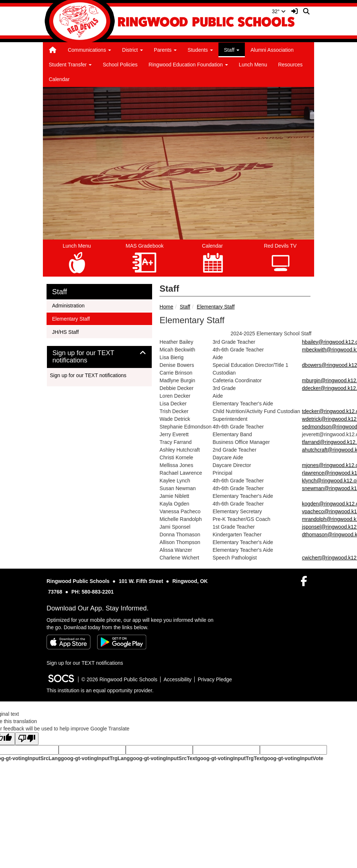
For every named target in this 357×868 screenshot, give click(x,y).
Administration (68, 305)
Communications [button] (89, 50)
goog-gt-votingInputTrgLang (95, 758)
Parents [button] (165, 50)
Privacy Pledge (215, 679)
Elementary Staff (216, 307)
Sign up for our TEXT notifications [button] (83, 357)
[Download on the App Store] (69, 642)
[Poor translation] (27, 739)
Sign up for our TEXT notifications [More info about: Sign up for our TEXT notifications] (88, 375)
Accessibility (177, 679)
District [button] (133, 50)
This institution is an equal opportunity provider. (100, 690)
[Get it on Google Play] (122, 642)
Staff (185, 307)
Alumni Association (272, 50)
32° (279, 11)
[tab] (99, 357)
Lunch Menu (253, 65)
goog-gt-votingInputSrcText (163, 758)
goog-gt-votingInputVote (294, 758)
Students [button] (200, 50)
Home (166, 307)
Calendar (59, 79)
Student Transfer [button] (70, 65)
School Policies (120, 65)
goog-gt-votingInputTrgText (230, 758)
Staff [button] (232, 50)
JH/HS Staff (65, 331)
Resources (290, 65)
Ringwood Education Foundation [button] (188, 65)
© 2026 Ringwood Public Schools (119, 679)
